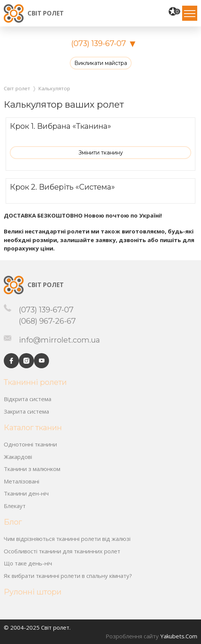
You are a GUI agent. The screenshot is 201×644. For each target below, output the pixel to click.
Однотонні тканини (30, 444)
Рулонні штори (33, 592)
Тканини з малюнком (32, 469)
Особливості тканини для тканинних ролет (62, 551)
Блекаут (15, 506)
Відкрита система (28, 399)
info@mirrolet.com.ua (59, 340)
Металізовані (21, 481)
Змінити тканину (101, 153)
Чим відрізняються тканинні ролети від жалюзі (67, 539)
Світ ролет (46, 13)
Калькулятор (54, 88)
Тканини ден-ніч (26, 493)
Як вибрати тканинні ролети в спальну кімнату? (68, 576)
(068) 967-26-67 (47, 321)
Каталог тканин (33, 428)
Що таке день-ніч (28, 563)
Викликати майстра (101, 63)
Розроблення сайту (132, 636)
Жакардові (18, 457)
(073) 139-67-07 (99, 43)
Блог (13, 522)
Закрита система (26, 411)
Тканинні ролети (35, 382)
